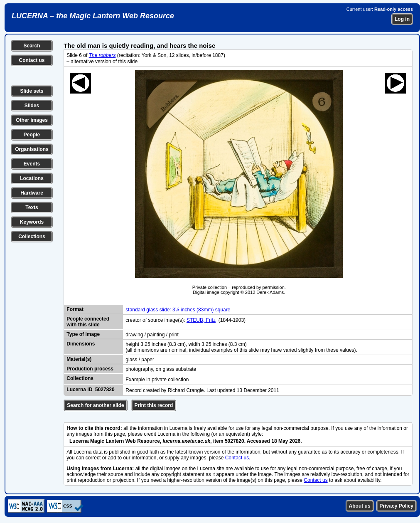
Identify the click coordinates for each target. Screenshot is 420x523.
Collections (32, 237)
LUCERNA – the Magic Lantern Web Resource (93, 16)
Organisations (32, 149)
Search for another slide (95, 405)
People (32, 135)
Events (32, 164)
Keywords (32, 222)
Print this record (154, 405)
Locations (32, 178)
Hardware (32, 193)
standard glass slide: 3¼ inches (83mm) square (178, 310)
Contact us (32, 60)
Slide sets (32, 91)
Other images (32, 120)
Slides (32, 106)
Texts (32, 207)
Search (32, 46)
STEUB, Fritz (201, 320)
